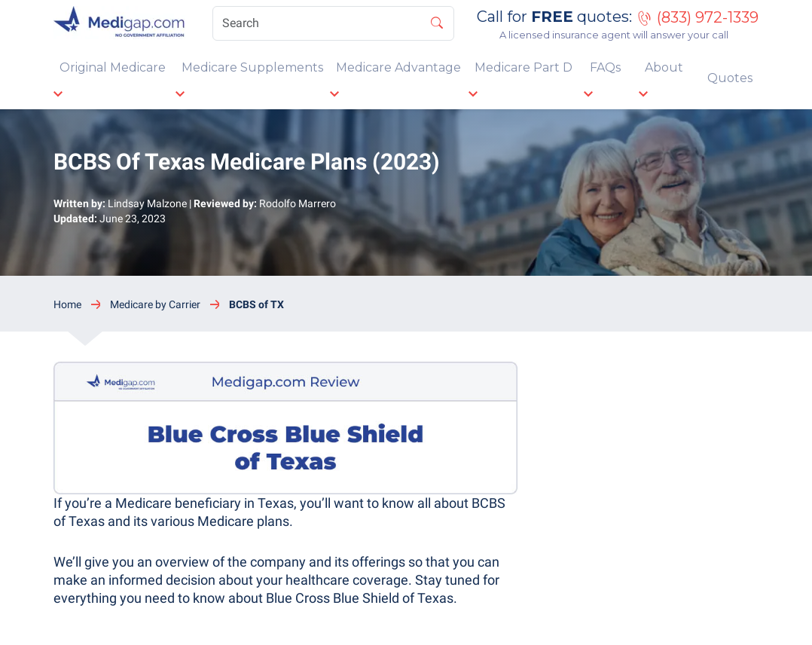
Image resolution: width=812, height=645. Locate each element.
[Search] (333, 23)
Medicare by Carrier (155, 304)
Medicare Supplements (252, 67)
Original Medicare (113, 67)
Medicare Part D (524, 67)
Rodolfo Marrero (298, 203)
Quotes (730, 78)
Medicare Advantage (398, 67)
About (664, 67)
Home (67, 304)
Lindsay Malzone (147, 203)
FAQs (605, 67)
